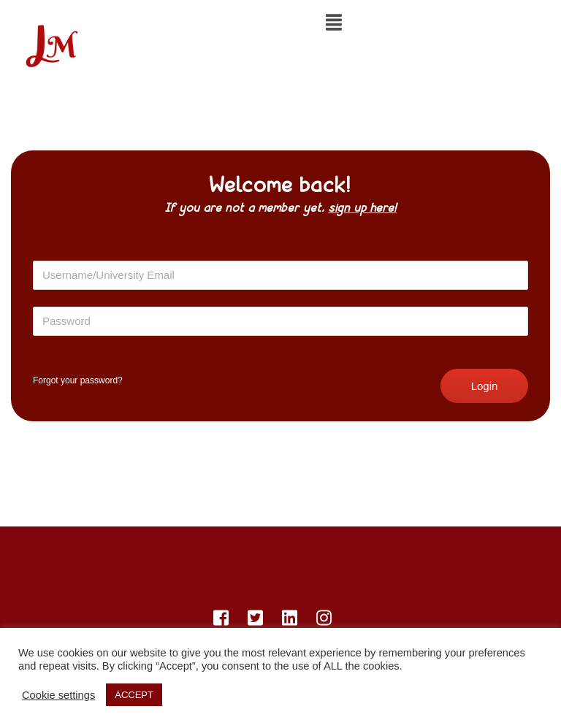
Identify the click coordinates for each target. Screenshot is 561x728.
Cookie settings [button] (58, 695)
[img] (334, 22)
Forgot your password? (78, 380)
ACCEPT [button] (134, 695)
